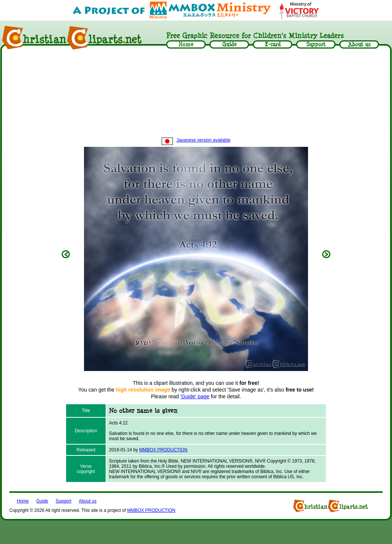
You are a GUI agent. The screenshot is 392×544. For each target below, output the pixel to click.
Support (63, 501)
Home (23, 501)
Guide (42, 501)
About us (88, 501)
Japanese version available (196, 140)
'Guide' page (195, 396)
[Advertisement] (196, 94)
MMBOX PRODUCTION (163, 450)
